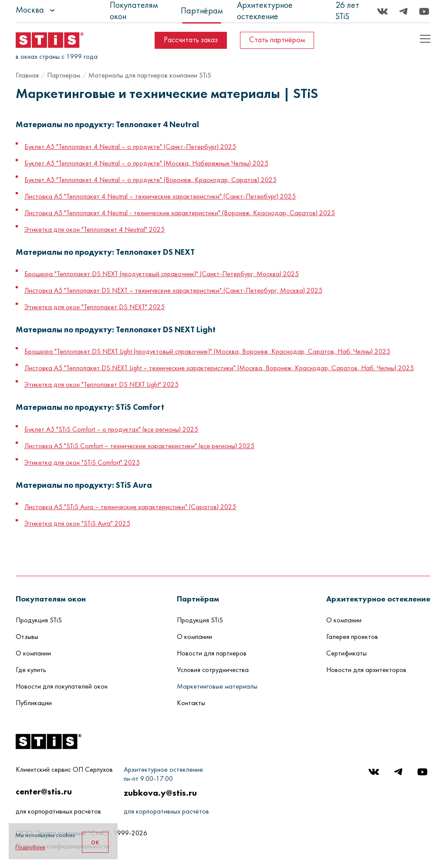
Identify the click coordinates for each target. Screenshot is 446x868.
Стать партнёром (277, 40)
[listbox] (59, 10)
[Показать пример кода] (425, 39)
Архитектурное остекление (265, 11)
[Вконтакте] (382, 11)
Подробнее (30, 848)
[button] (51, 599)
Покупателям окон (134, 11)
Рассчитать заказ (191, 40)
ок (95, 842)
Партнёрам (202, 11)
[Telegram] (403, 11)
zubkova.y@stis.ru (160, 793)
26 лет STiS (347, 11)
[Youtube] (424, 11)
